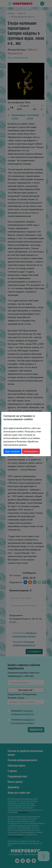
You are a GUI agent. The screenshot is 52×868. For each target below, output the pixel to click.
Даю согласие (12, 451)
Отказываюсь (31, 451)
